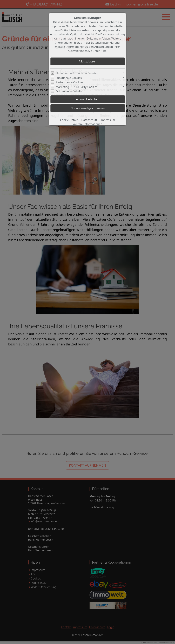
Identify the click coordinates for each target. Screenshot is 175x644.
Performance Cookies (70, 82)
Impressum (108, 120)
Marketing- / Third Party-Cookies (77, 87)
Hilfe (103, 51)
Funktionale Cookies (69, 78)
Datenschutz (89, 120)
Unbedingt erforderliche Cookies (77, 73)
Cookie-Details (69, 120)
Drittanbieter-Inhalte (69, 91)
